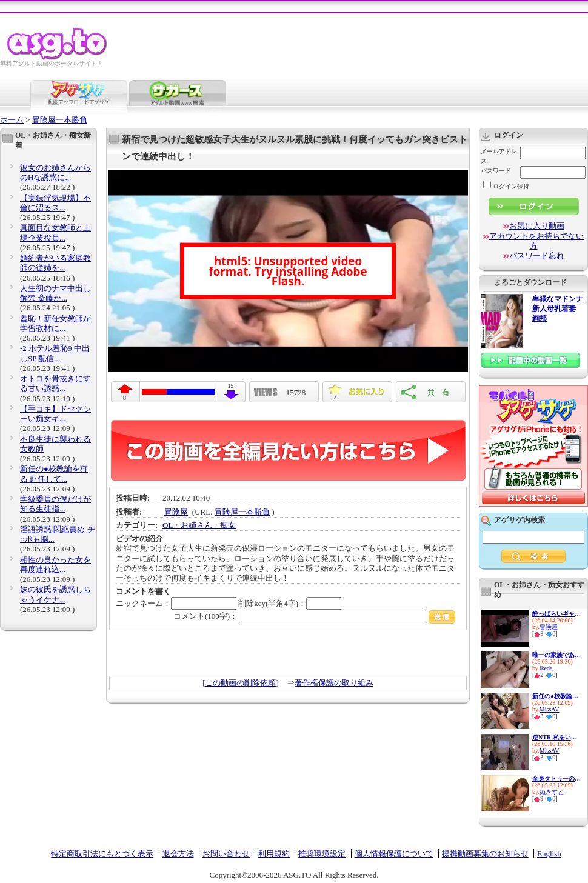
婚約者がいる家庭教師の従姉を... (55, 263)
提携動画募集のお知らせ (485, 854)
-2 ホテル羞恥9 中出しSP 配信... (55, 353)
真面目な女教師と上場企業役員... (55, 232)
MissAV (550, 709)
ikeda (546, 668)
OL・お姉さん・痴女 (199, 525)
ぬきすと (552, 792)
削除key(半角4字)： (290, 603)
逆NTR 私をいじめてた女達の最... (556, 737)
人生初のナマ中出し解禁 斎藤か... (55, 293)
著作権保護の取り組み (334, 683)
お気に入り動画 (537, 226)
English (549, 854)
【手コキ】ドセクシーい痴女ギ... (55, 414)
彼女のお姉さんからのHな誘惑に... (55, 172)
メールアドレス (499, 156)
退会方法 (178, 854)
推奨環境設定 (322, 854)
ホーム (12, 120)
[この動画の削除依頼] (241, 683)
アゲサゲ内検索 (520, 520)
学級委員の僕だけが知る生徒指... (55, 504)
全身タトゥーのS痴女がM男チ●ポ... (556, 778)
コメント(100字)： (314, 616)
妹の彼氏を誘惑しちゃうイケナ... (55, 594)
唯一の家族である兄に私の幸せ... (556, 655)
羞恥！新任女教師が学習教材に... (55, 323)
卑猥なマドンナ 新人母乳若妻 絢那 (558, 309)
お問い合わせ (226, 854)
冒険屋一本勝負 (60, 120)
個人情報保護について (394, 854)
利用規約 (274, 854)
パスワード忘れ (537, 255)
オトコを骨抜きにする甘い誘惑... (55, 383)
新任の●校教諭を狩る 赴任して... (54, 474)
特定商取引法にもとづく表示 (102, 854)
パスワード (496, 171)
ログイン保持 (506, 186)
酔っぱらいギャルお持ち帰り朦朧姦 (556, 614)
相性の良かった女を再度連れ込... (55, 565)
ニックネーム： (176, 603)
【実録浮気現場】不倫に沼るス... (55, 203)
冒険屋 (176, 512)
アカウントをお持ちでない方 (536, 241)
